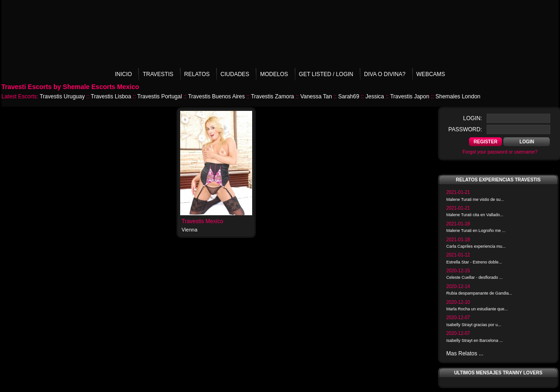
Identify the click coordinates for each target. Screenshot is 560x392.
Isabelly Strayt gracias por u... (474, 325)
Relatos (197, 74)
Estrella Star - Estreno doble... (474, 262)
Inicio (123, 74)
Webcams (431, 74)
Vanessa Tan (316, 96)
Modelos (274, 74)
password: (465, 129)
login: (472, 118)
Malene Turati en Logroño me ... (476, 231)
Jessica (375, 96)
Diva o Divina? (385, 74)
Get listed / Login (326, 74)
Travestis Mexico (202, 221)
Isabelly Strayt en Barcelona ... (475, 341)
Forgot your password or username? (500, 152)
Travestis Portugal (160, 96)
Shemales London (458, 96)
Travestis (158, 74)
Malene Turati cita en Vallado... (475, 215)
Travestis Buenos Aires (216, 96)
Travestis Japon (410, 96)
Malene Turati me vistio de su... (475, 199)
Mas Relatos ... (465, 353)
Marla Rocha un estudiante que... (477, 309)
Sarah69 (348, 96)
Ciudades (235, 74)
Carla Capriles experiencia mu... (476, 246)
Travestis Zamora (272, 96)
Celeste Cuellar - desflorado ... (475, 277)
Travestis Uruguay (62, 96)
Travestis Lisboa (111, 96)
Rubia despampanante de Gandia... (479, 293)
